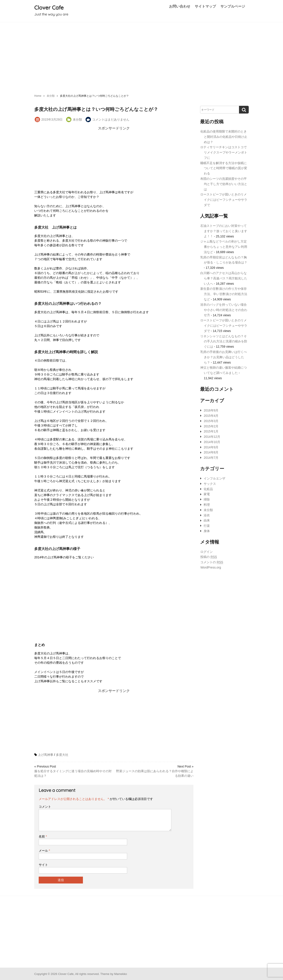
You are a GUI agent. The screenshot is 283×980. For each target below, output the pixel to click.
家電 (207, 494)
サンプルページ (233, 6)
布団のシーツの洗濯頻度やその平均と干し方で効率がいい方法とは (224, 184)
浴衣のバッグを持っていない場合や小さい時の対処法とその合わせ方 (224, 310)
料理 (207, 505)
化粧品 (208, 489)
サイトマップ (205, 6)
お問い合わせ (180, 6)
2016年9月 (211, 410)
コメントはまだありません (111, 119)
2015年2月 (211, 426)
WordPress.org (211, 567)
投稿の (209, 557)
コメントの (212, 562)
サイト (43, 865)
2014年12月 (212, 437)
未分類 (77, 119)
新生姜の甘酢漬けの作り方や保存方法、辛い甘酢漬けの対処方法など (224, 294)
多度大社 (62, 755)
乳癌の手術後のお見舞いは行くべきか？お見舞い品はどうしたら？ (224, 357)
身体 (207, 531)
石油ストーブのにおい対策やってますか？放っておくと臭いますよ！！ (224, 231)
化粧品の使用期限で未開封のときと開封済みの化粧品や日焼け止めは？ (224, 137)
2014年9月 (211, 447)
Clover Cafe (49, 8)
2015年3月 (211, 421)
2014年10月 (212, 442)
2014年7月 (211, 458)
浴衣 (207, 515)
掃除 (207, 499)
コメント (45, 807)
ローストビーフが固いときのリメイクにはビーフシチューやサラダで (224, 200)
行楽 (207, 526)
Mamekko (120, 974)
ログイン (207, 552)
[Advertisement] (141, 55)
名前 (43, 836)
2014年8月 (211, 453)
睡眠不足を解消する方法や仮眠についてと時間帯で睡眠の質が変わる (224, 168)
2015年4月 (211, 416)
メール (44, 851)
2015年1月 (211, 432)
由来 (207, 521)
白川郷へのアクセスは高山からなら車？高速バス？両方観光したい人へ (224, 278)
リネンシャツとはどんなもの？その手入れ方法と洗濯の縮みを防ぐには (224, 341)
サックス (210, 484)
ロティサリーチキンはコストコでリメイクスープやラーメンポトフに (224, 153)
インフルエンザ (214, 478)
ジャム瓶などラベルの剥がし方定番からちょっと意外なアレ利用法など (224, 247)
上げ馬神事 (46, 755)
